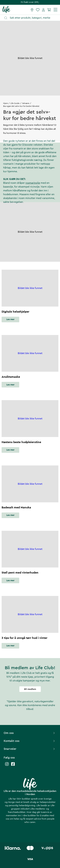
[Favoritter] (38, 10)
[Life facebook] (13, 766)
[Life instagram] (7, 766)
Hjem (6, 103)
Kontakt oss (30, 741)
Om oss (30, 733)
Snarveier (30, 749)
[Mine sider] (43, 10)
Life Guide (15, 103)
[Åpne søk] (32, 18)
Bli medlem (30, 689)
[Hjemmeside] (6, 10)
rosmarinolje (33, 183)
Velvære (26, 103)
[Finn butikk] (32, 10)
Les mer (10, 319)
